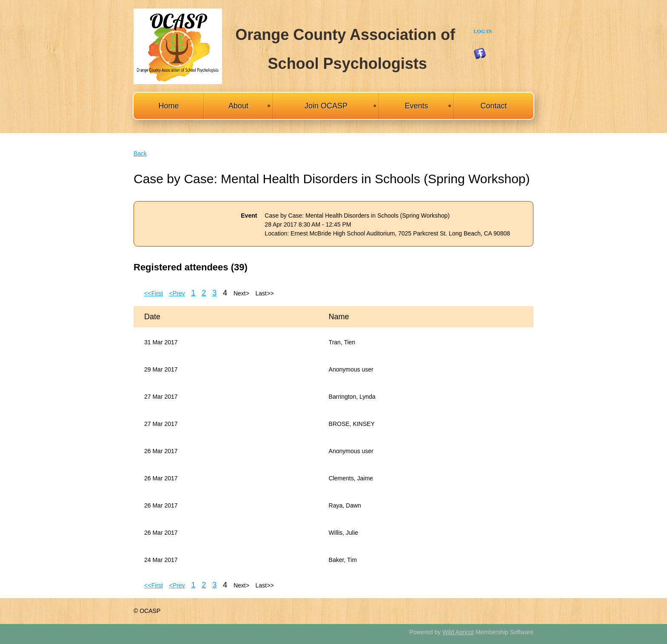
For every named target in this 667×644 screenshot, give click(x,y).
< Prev (177, 293)
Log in (483, 31)
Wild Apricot (458, 632)
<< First (154, 293)
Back (140, 153)
